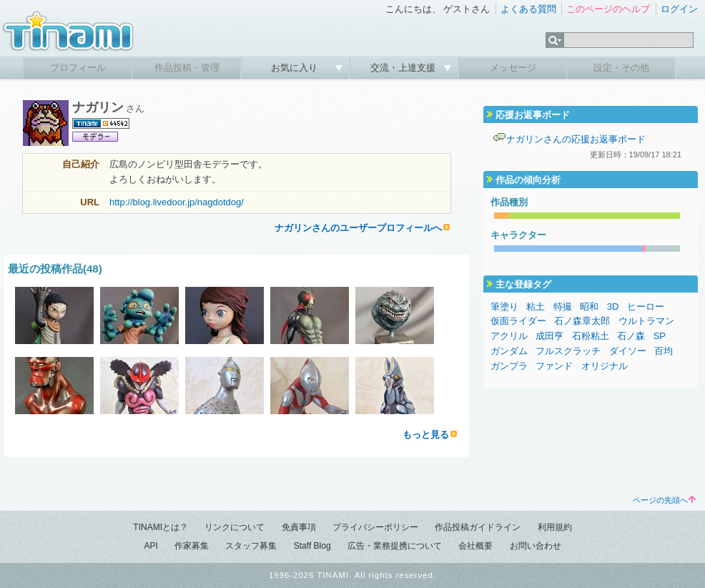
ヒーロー (646, 307)
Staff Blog (312, 546)
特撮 (563, 307)
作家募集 (192, 546)
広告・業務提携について (395, 546)
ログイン (679, 9)
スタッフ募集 (251, 546)
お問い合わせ (536, 546)
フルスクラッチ (568, 351)
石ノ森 (631, 336)
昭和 (589, 307)
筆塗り (504, 307)
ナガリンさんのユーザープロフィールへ (358, 228)
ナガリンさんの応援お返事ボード (576, 139)
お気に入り (296, 68)
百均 (664, 351)
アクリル (509, 336)
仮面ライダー (518, 321)
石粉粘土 (591, 336)
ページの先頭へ (664, 500)
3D (613, 307)
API (151, 546)
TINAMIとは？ (161, 527)
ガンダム (509, 351)
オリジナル (605, 366)
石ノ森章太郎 (582, 321)
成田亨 (549, 336)
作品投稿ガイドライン (478, 527)
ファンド (554, 366)
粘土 (536, 307)
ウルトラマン (646, 321)
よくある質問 (528, 9)
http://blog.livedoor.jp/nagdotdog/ (177, 202)
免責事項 (299, 527)
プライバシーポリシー (375, 527)
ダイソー (628, 351)
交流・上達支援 (404, 68)
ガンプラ (509, 366)
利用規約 (555, 527)
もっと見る (426, 435)
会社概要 (475, 546)
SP (660, 336)
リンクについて (235, 527)
